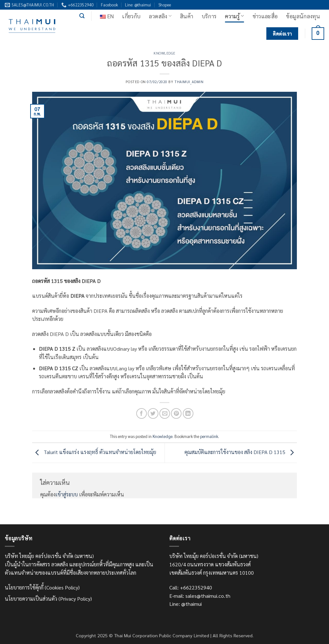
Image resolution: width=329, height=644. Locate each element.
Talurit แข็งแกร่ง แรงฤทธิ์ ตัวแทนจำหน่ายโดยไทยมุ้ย (94, 452)
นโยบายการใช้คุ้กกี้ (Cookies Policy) (42, 587)
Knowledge (164, 53)
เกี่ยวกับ (131, 16)
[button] (82, 16)
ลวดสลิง (160, 16)
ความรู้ (234, 16)
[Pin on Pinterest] (176, 413)
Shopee (165, 5)
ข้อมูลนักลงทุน (303, 16)
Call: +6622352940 (191, 587)
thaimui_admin (189, 82)
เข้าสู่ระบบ (67, 494)
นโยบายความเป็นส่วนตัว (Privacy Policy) (48, 599)
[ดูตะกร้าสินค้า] (318, 34)
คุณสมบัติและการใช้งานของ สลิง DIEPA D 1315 (241, 452)
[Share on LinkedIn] (188, 413)
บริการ (209, 16)
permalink (209, 436)
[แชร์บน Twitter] (153, 413)
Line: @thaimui (138, 5)
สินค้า (187, 16)
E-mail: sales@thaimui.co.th (200, 596)
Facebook (109, 5)
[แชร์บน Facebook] (142, 413)
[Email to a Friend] (165, 413)
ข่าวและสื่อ (265, 16)
